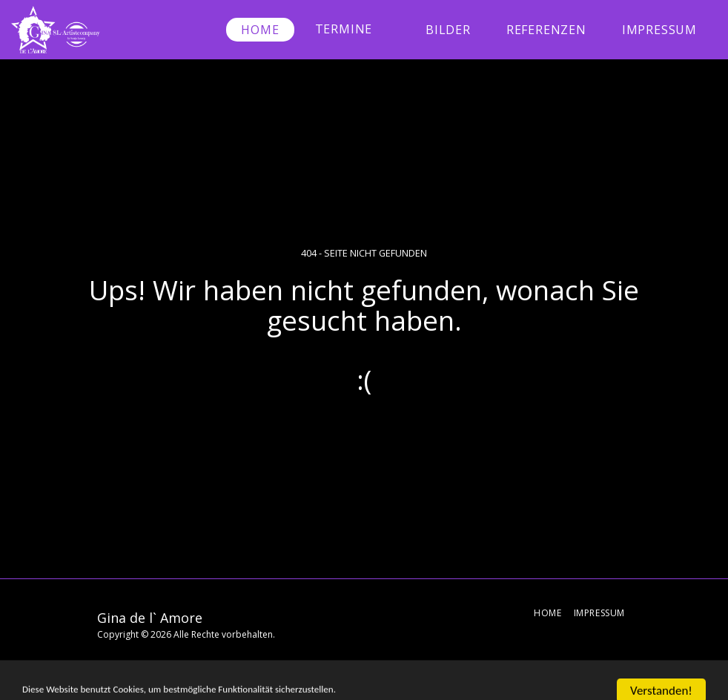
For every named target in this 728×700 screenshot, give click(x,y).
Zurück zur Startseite (364, 435)
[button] (353, 29)
